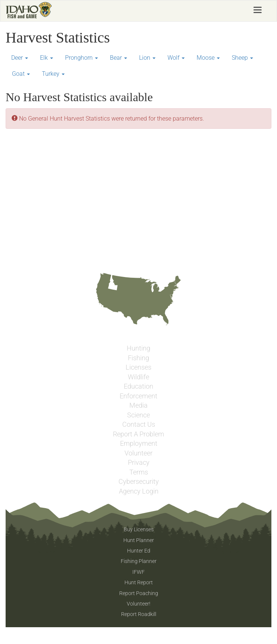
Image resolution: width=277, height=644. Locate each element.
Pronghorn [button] (81, 58)
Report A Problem (138, 434)
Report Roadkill (139, 614)
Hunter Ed (139, 551)
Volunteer (138, 453)
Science (138, 415)
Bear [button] (119, 58)
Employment (139, 444)
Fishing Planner (139, 561)
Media (138, 405)
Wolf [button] (176, 58)
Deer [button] (20, 58)
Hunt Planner (139, 540)
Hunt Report (139, 582)
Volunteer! (138, 604)
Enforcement (138, 396)
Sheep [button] (242, 58)
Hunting (138, 348)
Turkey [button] (53, 74)
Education (138, 386)
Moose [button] (208, 58)
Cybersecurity (139, 482)
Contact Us (139, 424)
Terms (139, 472)
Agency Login (139, 491)
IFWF (138, 572)
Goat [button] (21, 74)
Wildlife (138, 377)
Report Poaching (139, 593)
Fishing (138, 358)
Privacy (139, 463)
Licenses (138, 367)
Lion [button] (147, 58)
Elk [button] (47, 58)
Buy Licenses (139, 529)
